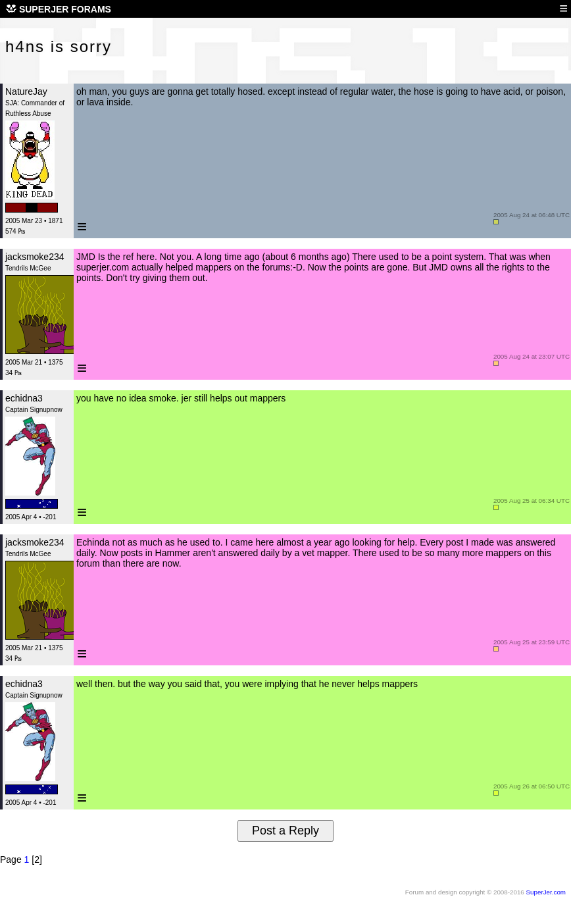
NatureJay (26, 91)
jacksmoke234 (35, 257)
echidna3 (24, 398)
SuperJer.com (546, 892)
